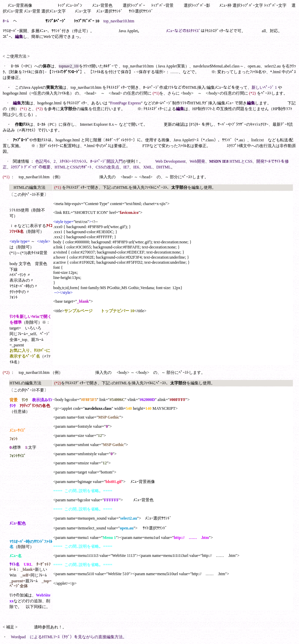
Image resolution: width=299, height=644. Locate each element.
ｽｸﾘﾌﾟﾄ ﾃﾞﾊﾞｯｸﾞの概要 (31, 167)
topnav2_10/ (69, 66)
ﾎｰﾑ (6, 21)
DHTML (164, 167)
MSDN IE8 (219, 161)
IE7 (126, 167)
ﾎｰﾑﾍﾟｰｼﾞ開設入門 (106, 161)
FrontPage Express (125, 103)
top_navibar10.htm (119, 21)
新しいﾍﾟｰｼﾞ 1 (264, 87)
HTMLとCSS (241, 161)
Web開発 (197, 161)
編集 (19, 37)
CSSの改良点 (107, 167)
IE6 (136, 167)
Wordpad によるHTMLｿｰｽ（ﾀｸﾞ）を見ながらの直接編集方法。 (69, 637)
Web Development (170, 161)
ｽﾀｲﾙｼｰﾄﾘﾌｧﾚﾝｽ (73, 161)
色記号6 (42, 161)
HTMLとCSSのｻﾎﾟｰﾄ (73, 167)
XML (148, 167)
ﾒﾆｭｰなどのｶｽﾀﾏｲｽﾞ (183, 31)
